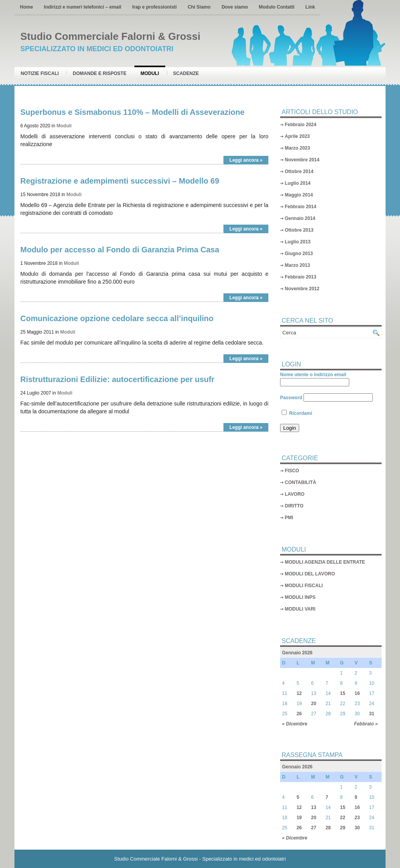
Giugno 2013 (299, 254)
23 (357, 818)
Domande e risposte (99, 73)
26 (299, 714)
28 (328, 828)
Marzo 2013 (297, 265)
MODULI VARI (300, 609)
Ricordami (297, 413)
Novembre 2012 (302, 289)
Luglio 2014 (298, 183)
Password (291, 398)
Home (26, 7)
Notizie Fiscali (40, 73)
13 (313, 807)
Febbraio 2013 (301, 277)
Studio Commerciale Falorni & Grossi (110, 36)
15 (343, 693)
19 (299, 818)
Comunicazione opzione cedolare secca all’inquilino (117, 318)
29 (343, 828)
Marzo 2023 (297, 148)
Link (310, 7)
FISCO (292, 471)
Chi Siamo (199, 7)
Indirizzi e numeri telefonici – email (82, 7)
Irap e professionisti (154, 7)
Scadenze (186, 73)
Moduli (150, 73)
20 (313, 704)
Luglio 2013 (298, 242)
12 (299, 693)
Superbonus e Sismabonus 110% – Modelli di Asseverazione (132, 112)
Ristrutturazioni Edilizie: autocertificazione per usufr (117, 379)
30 (357, 828)
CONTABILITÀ (300, 482)
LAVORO (295, 494)
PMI (289, 518)
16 (357, 693)
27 (313, 828)
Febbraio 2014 (301, 207)
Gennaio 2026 (297, 653)
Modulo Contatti (276, 7)
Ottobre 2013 (299, 230)
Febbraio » (366, 724)
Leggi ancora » (246, 160)
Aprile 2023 (297, 136)
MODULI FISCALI (304, 586)
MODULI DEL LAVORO (310, 574)
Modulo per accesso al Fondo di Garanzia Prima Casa (120, 250)
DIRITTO (294, 506)
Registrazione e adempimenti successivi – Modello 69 (120, 181)
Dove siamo (235, 7)
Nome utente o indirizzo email (313, 375)
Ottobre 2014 (299, 171)
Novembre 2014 (302, 160)
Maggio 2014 (299, 195)
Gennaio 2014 (300, 218)
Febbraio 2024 (301, 125)
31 (372, 714)
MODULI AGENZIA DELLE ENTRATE (325, 562)
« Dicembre (295, 724)
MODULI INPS (300, 597)
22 (343, 818)
